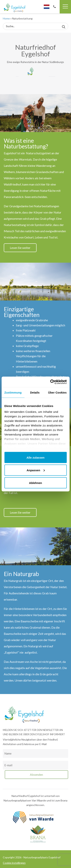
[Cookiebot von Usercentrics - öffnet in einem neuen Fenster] (51, 382)
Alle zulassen (35, 457)
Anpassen (36, 470)
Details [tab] (35, 392)
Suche (64, 25)
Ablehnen (35, 483)
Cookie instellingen (14, 863)
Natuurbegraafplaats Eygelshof (17, 8)
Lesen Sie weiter (20, 248)
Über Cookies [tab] (57, 392)
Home (6, 18)
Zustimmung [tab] (13, 392)
